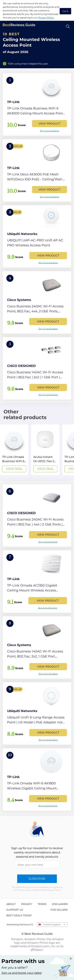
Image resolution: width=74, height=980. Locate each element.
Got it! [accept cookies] (65, 11)
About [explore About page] (11, 904)
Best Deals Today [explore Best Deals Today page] (19, 915)
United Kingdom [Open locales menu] (52, 924)
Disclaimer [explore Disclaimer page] (60, 904)
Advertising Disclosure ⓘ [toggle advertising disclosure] (20, 924)
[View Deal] (14, 450)
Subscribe (37, 879)
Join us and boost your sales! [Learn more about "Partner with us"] (22, 973)
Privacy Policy (46, 18)
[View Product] (37, 104)
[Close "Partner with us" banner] (71, 959)
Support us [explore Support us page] (15, 910)
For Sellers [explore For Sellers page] (59, 910)
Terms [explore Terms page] (42, 904)
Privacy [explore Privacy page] (27, 904)
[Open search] (68, 27)
